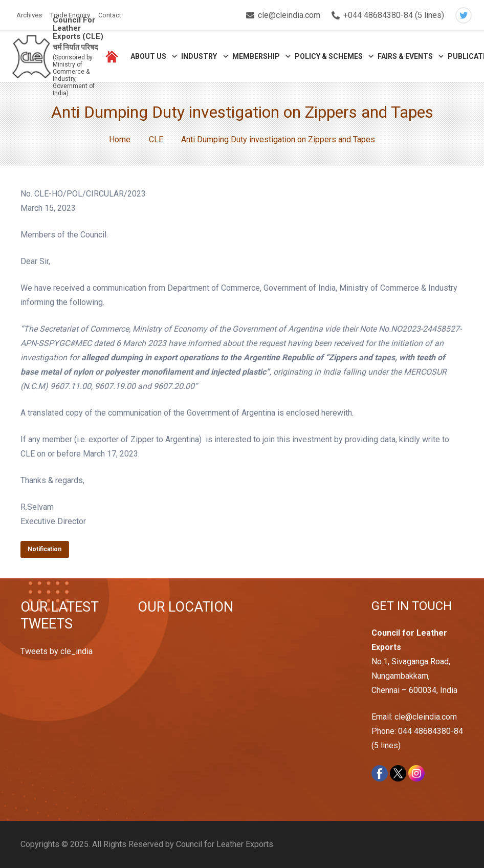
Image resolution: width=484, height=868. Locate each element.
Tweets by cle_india (57, 651)
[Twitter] (464, 15)
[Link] (31, 57)
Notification (45, 549)
